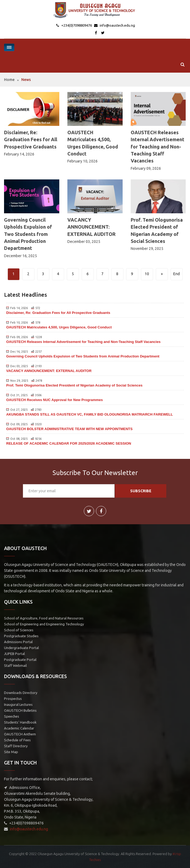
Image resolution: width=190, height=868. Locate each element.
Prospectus (13, 699)
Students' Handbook (20, 722)
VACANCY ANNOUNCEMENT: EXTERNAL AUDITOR (91, 227)
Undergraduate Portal (21, 648)
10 (147, 274)
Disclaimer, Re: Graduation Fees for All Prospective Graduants (31, 139)
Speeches (12, 716)
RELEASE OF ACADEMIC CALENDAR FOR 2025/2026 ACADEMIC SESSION (69, 443)
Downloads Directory (21, 693)
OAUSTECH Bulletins (20, 710)
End (177, 274)
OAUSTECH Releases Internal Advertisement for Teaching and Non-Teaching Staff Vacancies (158, 147)
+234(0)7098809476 (76, 25)
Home (9, 80)
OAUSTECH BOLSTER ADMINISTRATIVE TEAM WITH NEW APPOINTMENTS (69, 429)
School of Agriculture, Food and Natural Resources (44, 618)
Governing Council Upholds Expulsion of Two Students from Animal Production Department (28, 234)
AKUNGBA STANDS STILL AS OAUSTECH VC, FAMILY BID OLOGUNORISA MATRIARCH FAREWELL (89, 414)
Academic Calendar (19, 728)
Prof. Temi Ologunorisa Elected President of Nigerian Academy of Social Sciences (74, 385)
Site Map (11, 752)
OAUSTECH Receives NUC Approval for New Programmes (55, 400)
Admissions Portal (18, 642)
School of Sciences (19, 630)
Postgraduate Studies (21, 636)
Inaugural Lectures (18, 704)
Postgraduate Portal (20, 660)
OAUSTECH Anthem (20, 734)
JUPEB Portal (14, 654)
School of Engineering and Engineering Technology (44, 624)
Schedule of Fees (17, 740)
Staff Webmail (15, 665)
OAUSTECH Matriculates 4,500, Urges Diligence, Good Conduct (59, 327)
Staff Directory (16, 746)
